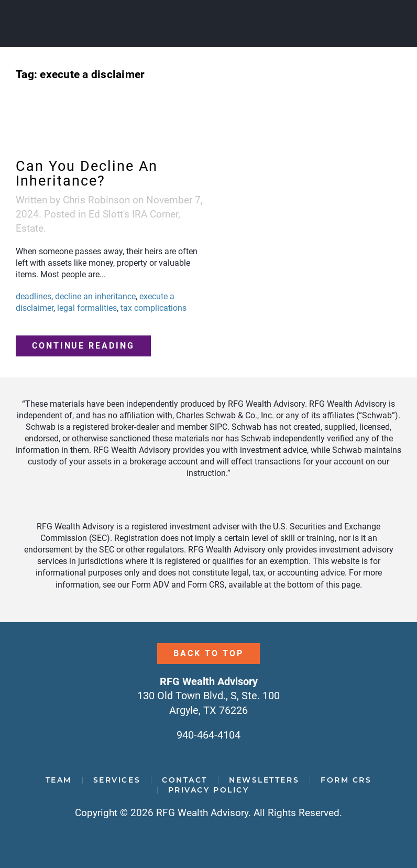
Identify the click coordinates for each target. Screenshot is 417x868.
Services (117, 780)
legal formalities (87, 308)
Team (59, 780)
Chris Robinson (96, 200)
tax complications (153, 308)
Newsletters (264, 780)
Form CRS (346, 780)
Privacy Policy (209, 790)
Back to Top (208, 653)
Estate (30, 228)
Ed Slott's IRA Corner (133, 214)
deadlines (34, 296)
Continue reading (83, 346)
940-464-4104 (208, 735)
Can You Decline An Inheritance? (87, 173)
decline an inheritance (95, 296)
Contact (185, 780)
